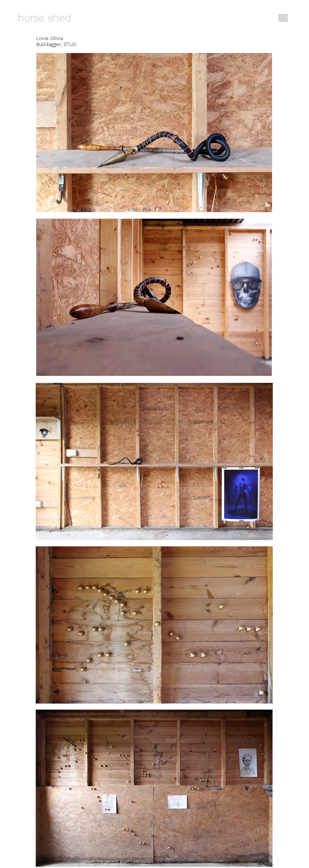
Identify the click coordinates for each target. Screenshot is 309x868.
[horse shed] (55, 18)
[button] (283, 18)
